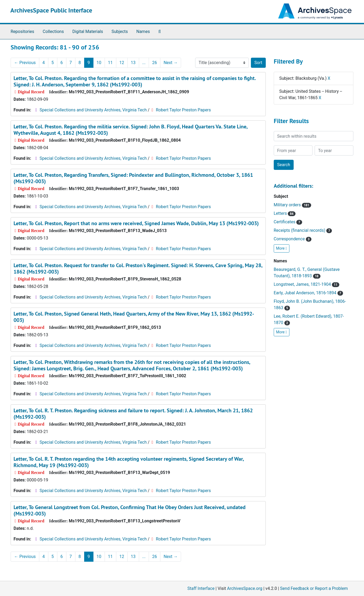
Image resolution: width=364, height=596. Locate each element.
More (282, 248)
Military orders (292, 205)
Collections (53, 32)
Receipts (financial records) (303, 230)
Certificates (288, 222)
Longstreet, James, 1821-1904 (307, 284)
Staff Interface (201, 588)
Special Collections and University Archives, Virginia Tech (93, 110)
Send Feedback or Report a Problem (314, 588)
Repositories (22, 32)
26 (155, 63)
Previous (25, 63)
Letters (285, 213)
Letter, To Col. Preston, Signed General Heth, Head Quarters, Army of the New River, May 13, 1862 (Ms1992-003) (134, 317)
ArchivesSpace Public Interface (51, 10)
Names (143, 32)
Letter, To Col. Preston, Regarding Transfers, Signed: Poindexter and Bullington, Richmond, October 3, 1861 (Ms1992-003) (133, 178)
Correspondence (293, 239)
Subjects (120, 32)
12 (122, 63)
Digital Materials (88, 32)
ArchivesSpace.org (245, 588)
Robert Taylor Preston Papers (183, 110)
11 (110, 63)
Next (171, 63)
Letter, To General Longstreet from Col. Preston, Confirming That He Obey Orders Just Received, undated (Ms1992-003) (130, 510)
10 (99, 63)
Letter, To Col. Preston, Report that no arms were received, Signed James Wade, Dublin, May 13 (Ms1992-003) (136, 223)
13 (133, 63)
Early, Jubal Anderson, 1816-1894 (308, 293)
